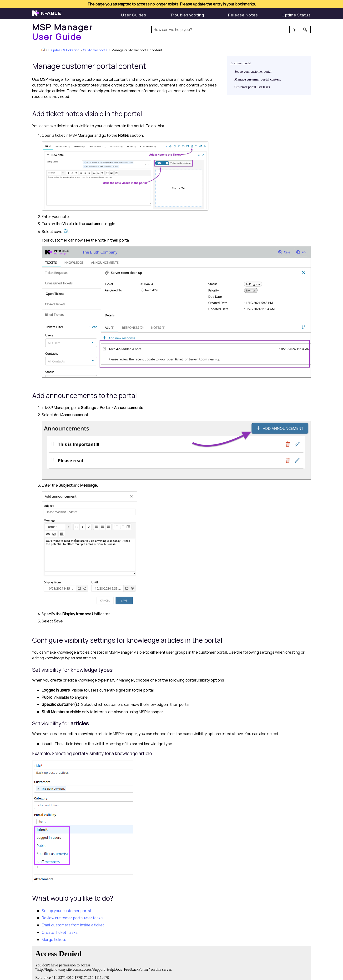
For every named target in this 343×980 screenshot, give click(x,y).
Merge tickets (54, 940)
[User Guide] (134, 15)
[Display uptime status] (296, 15)
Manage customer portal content (258, 79)
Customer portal (96, 50)
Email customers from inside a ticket (73, 925)
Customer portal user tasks (252, 87)
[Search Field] (231, 30)
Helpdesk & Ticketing (64, 50)
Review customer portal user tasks (72, 918)
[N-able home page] (47, 15)
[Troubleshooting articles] (187, 15)
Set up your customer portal (253, 72)
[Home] (63, 32)
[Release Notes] (243, 15)
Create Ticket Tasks (60, 932)
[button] (295, 30)
